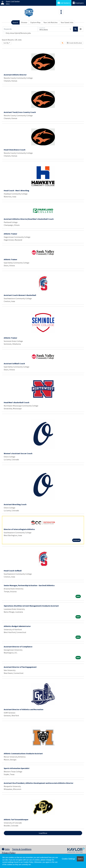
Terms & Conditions (22, 849)
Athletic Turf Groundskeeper (16, 819)
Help (6, 849)
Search (15, 22)
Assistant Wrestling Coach (15, 504)
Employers (78, 3)
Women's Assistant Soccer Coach (18, 453)
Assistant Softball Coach (14, 363)
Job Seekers (64, 3)
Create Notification (74, 43)
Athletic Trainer (10, 234)
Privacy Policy (9, 853)
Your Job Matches (51, 22)
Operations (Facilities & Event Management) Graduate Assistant (31, 606)
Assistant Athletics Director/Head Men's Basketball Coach (29, 219)
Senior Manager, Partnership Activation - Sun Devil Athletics (29, 585)
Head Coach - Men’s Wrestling (16, 190)
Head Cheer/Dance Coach (15, 150)
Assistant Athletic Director (15, 75)
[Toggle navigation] (61, 12)
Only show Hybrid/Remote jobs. (18, 33)
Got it (80, 859)
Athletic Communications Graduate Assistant (23, 753)
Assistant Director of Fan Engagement (20, 667)
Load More (43, 833)
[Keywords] (20, 29)
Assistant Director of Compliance (18, 647)
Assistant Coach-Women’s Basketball (20, 295)
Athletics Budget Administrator (17, 626)
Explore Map (35, 22)
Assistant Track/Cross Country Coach (20, 112)
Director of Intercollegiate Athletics (19, 529)
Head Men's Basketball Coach (17, 402)
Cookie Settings (68, 859)
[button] (81, 29)
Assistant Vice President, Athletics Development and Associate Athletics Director (39, 783)
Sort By (6, 43)
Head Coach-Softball (13, 571)
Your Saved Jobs (67, 22)
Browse (24, 22)
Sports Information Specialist (17, 768)
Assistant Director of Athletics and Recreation (24, 709)
